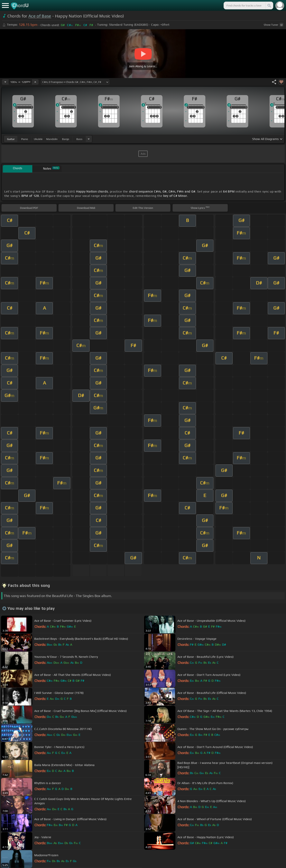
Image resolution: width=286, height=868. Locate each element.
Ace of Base (40, 16)
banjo (66, 139)
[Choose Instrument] (89, 139)
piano (25, 139)
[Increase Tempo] (35, 82)
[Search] (269, 5)
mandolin (52, 139)
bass (79, 139)
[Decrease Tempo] (5, 82)
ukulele (38, 139)
